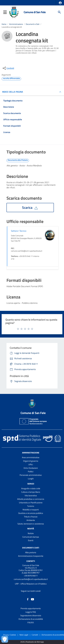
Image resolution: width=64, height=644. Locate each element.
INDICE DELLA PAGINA (14, 92)
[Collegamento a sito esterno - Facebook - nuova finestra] (28, 599)
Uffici (31, 464)
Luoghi (31, 479)
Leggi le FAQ (31, 612)
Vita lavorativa (31, 496)
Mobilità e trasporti (31, 510)
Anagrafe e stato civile (31, 488)
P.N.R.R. (31, 623)
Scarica (30, 208)
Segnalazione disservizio (31, 615)
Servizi (31, 484)
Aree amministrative (31, 457)
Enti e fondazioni (31, 468)
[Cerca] (59, 12)
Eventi (31, 540)
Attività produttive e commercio (31, 499)
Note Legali (24, 635)
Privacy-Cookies (10, 635)
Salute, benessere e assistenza (31, 524)
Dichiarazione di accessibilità (31, 619)
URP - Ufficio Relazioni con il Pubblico (31, 584)
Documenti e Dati (33, 24)
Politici (31, 472)
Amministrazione (16, 24)
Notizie (31, 533)
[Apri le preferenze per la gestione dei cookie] (5, 639)
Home (4, 24)
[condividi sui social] (8, 68)
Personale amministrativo (31, 475)
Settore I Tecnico (19, 231)
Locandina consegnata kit (12, 27)
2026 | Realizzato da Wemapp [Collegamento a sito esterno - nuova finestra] (32, 642)
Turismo (31, 506)
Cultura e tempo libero (31, 492)
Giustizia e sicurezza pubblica (31, 513)
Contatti (31, 561)
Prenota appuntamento (31, 608)
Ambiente (31, 520)
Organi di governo (31, 461)
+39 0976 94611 (31, 576)
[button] (60, 3)
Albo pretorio (31, 552)
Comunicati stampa (31, 537)
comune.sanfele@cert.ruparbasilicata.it (31, 579)
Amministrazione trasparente (31, 556)
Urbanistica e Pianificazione (31, 503)
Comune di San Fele (35, 12)
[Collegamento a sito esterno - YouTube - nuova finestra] (32, 599)
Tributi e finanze (31, 517)
